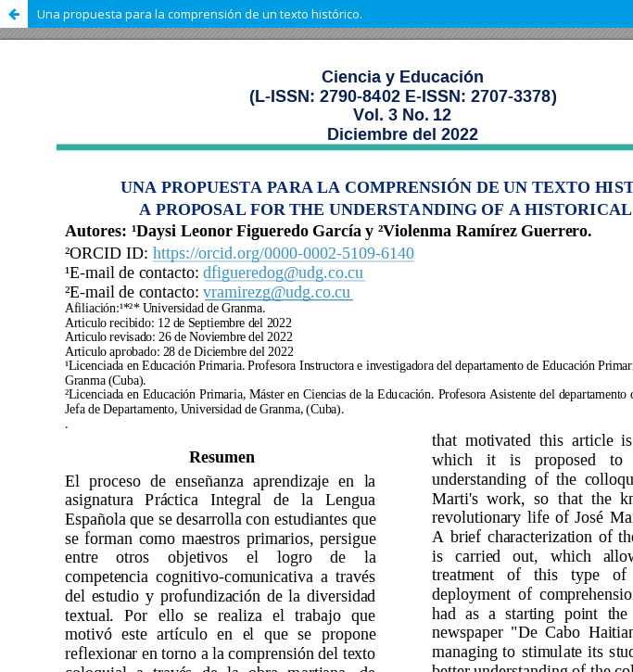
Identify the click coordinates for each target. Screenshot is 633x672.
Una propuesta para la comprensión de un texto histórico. (200, 14)
